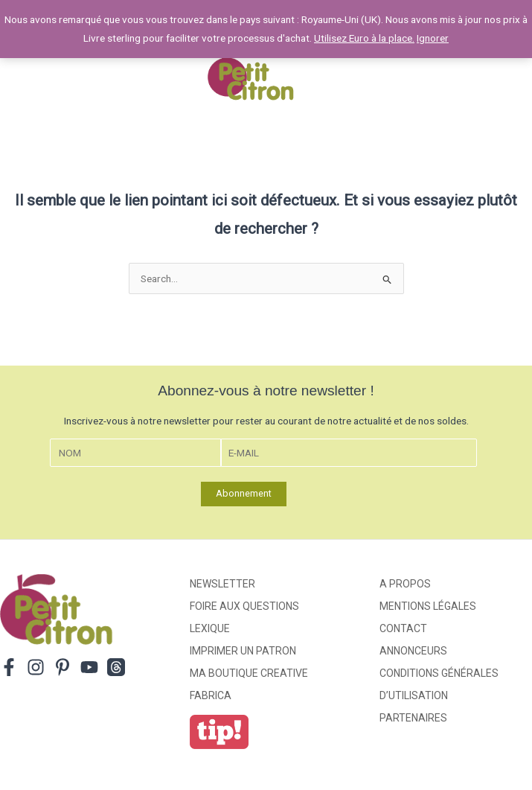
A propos (405, 584)
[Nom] (135, 453)
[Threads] (116, 667)
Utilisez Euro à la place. (364, 38)
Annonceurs (413, 651)
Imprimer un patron (243, 651)
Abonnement (244, 493)
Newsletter (222, 584)
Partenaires (413, 718)
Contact (403, 628)
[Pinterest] (63, 667)
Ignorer (433, 38)
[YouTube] (89, 667)
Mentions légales (428, 606)
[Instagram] (36, 667)
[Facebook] (9, 667)
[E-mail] (349, 453)
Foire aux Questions (244, 606)
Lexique (210, 628)
